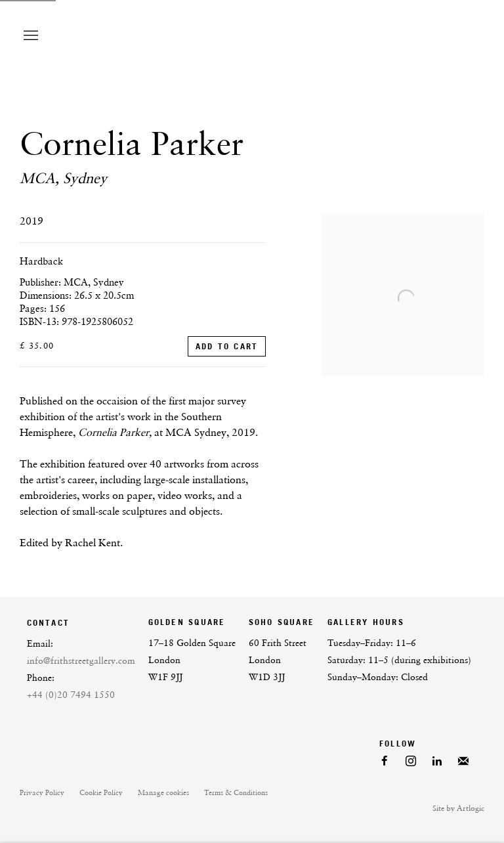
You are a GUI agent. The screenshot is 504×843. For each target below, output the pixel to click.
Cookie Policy (101, 793)
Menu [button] (30, 36)
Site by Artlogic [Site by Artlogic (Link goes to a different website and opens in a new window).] (458, 808)
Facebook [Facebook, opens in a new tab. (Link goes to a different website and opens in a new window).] (385, 762)
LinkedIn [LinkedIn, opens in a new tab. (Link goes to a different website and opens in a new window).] (437, 762)
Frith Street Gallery (373, 36)
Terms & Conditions (236, 793)
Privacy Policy (42, 793)
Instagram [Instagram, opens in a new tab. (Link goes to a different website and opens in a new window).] (411, 762)
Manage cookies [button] (163, 793)
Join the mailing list (463, 762)
